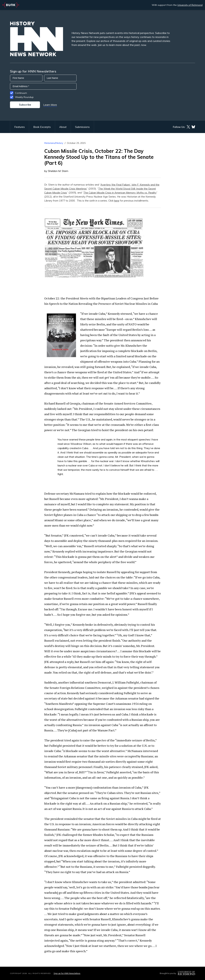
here (117, 201)
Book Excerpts (42, 127)
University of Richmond (190, 5)
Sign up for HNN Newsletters (67, 973)
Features (20, 127)
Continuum (21, 93)
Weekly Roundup (24, 97)
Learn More (50, 105)
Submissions (82, 127)
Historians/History (54, 143)
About (63, 127)
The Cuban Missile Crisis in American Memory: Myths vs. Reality (120, 193)
